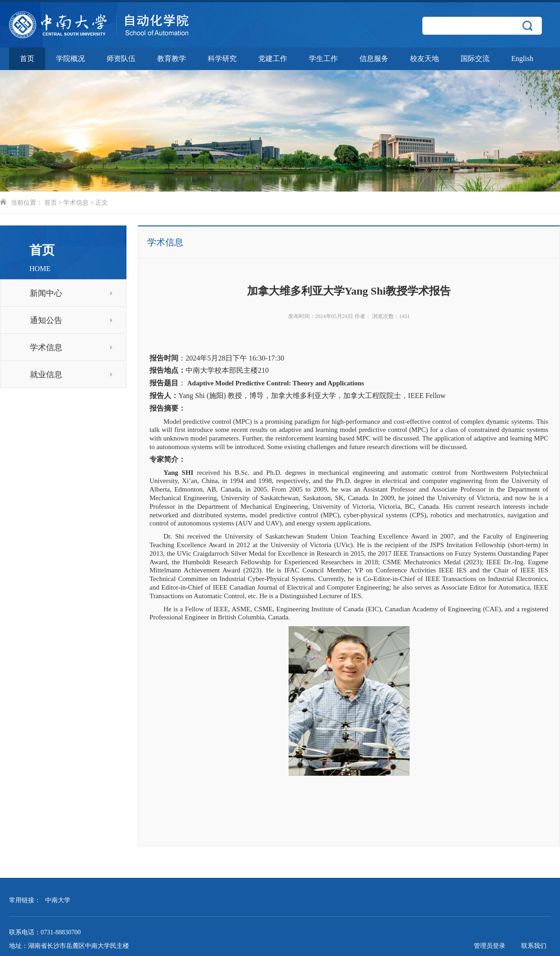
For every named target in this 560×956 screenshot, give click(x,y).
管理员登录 (490, 946)
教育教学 (172, 59)
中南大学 (58, 900)
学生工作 (323, 59)
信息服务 (374, 59)
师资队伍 (121, 59)
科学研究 (222, 59)
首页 (27, 59)
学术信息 (76, 203)
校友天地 (425, 59)
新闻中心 (71, 293)
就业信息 (71, 375)
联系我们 (534, 946)
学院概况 (70, 59)
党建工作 (273, 59)
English (522, 59)
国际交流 (475, 59)
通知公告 (71, 320)
